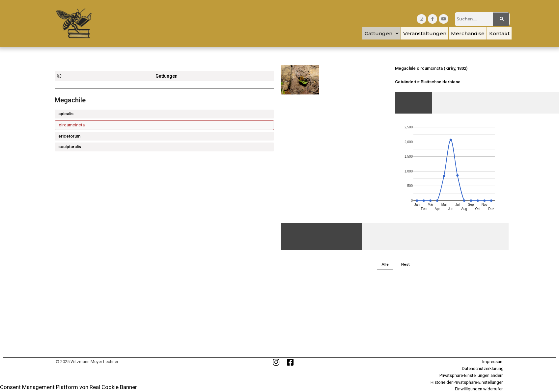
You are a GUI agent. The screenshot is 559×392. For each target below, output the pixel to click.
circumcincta (72, 125)
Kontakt (497, 33)
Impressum (493, 362)
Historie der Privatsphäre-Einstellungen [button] (467, 383)
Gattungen (365, 33)
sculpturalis (70, 147)
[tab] (413, 103)
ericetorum (69, 136)
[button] (365, 33)
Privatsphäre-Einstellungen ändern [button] (472, 376)
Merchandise (461, 33)
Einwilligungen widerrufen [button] (479, 390)
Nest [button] (406, 264)
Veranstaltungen (413, 33)
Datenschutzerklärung (483, 369)
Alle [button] (385, 264)
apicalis (66, 114)
